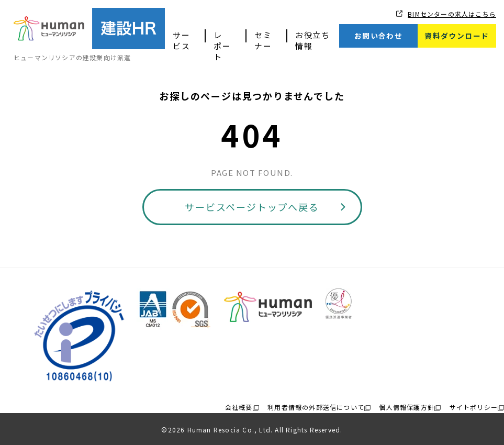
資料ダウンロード (457, 36)
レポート (222, 46)
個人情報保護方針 (407, 407)
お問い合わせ (378, 36)
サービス (181, 40)
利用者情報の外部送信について (316, 407)
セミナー (263, 40)
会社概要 (239, 407)
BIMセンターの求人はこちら (452, 14)
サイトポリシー (474, 407)
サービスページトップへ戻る (252, 207)
